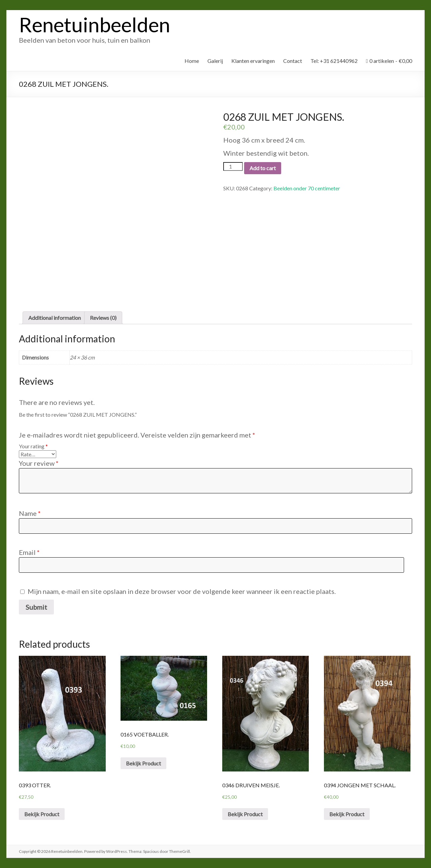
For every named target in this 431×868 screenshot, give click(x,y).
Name (30, 513)
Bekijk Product (42, 814)
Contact (293, 61)
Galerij (215, 61)
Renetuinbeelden (94, 25)
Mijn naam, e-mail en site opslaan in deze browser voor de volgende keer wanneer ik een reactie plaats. (182, 591)
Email (29, 552)
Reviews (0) (103, 318)
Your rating (33, 446)
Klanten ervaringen (253, 61)
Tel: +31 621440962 (334, 61)
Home (192, 61)
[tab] (55, 318)
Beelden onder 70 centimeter (307, 188)
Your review (39, 463)
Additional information (55, 318)
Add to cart (263, 168)
